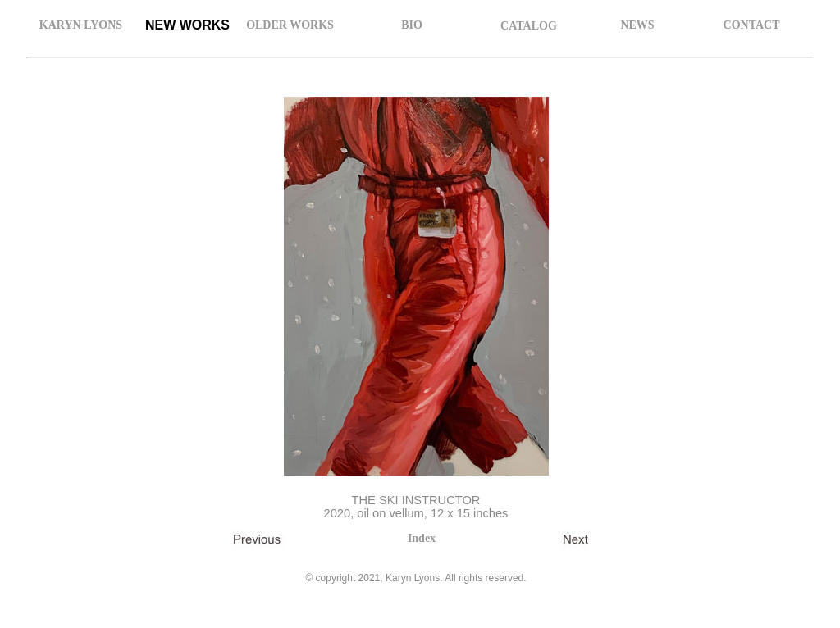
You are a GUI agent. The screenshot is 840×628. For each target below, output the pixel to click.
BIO (412, 25)
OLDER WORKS (290, 25)
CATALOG (529, 26)
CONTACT (752, 25)
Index (422, 538)
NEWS (637, 25)
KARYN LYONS (81, 25)
